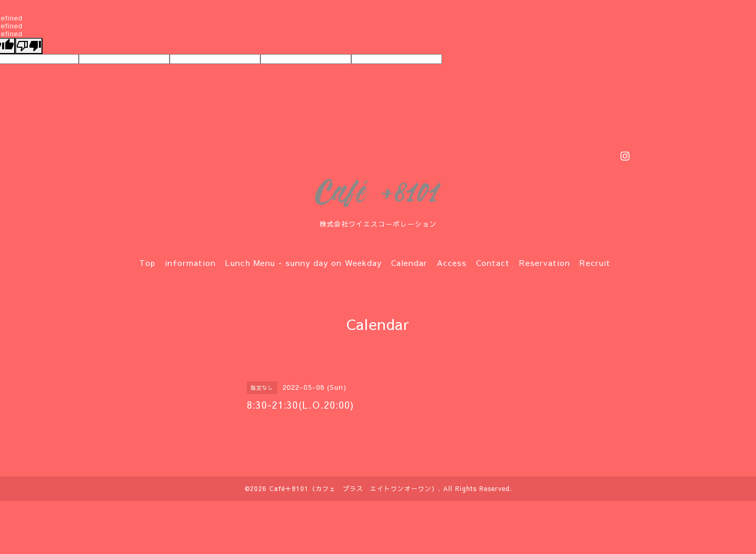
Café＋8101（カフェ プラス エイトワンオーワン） (354, 488)
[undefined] (29, 46)
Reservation (545, 263)
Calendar (409, 263)
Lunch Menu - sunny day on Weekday (303, 263)
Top (147, 263)
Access (452, 263)
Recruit (595, 263)
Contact (493, 263)
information (190, 263)
